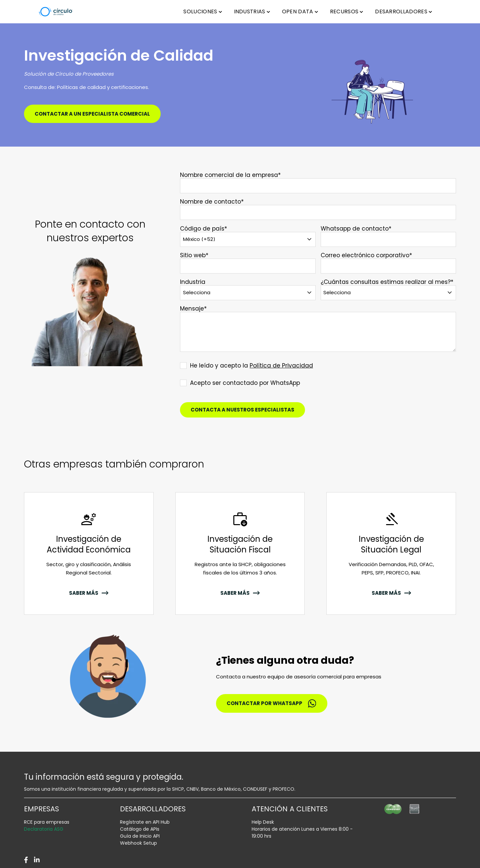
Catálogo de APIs (140, 829)
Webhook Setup (138, 843)
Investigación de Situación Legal (391, 544)
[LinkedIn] (37, 860)
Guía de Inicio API (140, 836)
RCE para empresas (47, 822)
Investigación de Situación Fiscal (240, 544)
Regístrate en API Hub (145, 822)
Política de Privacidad (281, 366)
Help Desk (263, 822)
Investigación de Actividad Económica (89, 544)
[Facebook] (26, 860)
